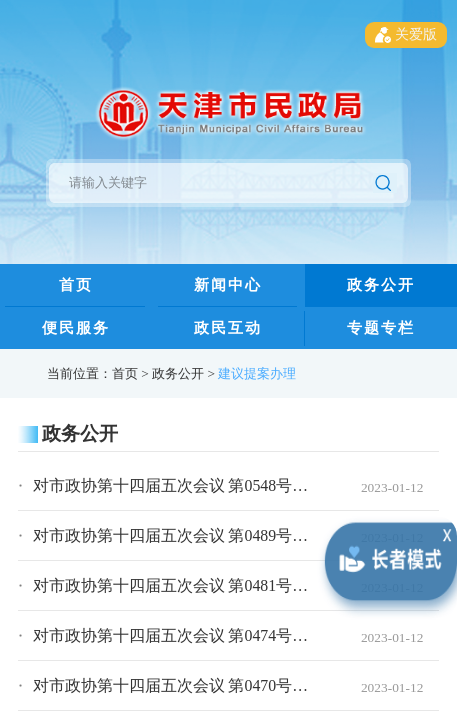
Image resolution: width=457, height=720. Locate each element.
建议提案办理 (257, 373)
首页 (76, 285)
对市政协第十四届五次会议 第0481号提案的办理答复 (219, 585)
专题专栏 (381, 328)
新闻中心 (228, 285)
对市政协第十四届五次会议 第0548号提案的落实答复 (219, 485)
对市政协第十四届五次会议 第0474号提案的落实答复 (219, 635)
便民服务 (76, 328)
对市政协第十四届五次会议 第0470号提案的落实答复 (219, 685)
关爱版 (406, 34)
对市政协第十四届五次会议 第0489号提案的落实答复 (219, 535)
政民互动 (228, 328)
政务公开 (381, 285)
